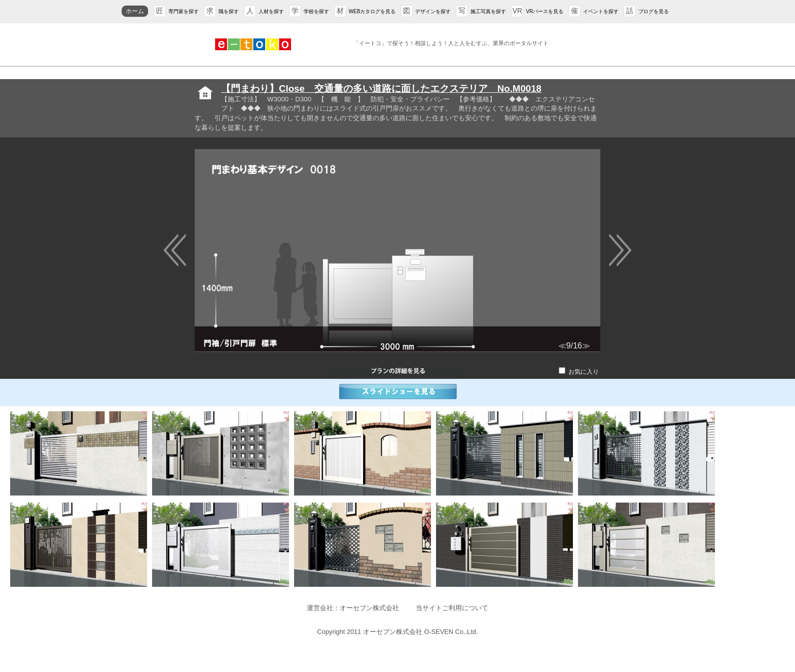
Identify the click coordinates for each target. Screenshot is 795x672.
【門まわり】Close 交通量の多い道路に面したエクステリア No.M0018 (381, 89)
